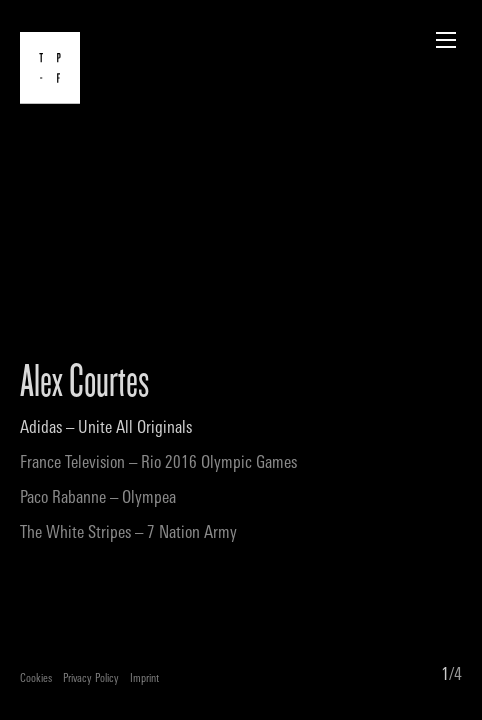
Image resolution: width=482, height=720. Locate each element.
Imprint (144, 679)
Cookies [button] (36, 679)
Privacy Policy (91, 679)
